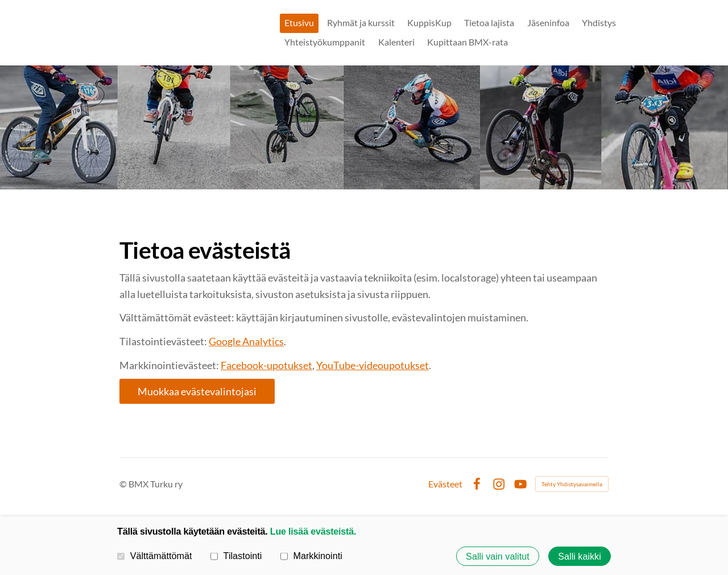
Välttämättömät (155, 556)
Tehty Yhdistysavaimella (572, 484)
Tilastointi (236, 556)
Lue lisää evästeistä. (313, 531)
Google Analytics (246, 341)
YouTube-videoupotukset (373, 365)
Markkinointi (311, 556)
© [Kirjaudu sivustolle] (124, 484)
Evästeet (445, 484)
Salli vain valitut (498, 556)
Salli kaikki (580, 556)
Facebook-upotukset (266, 365)
